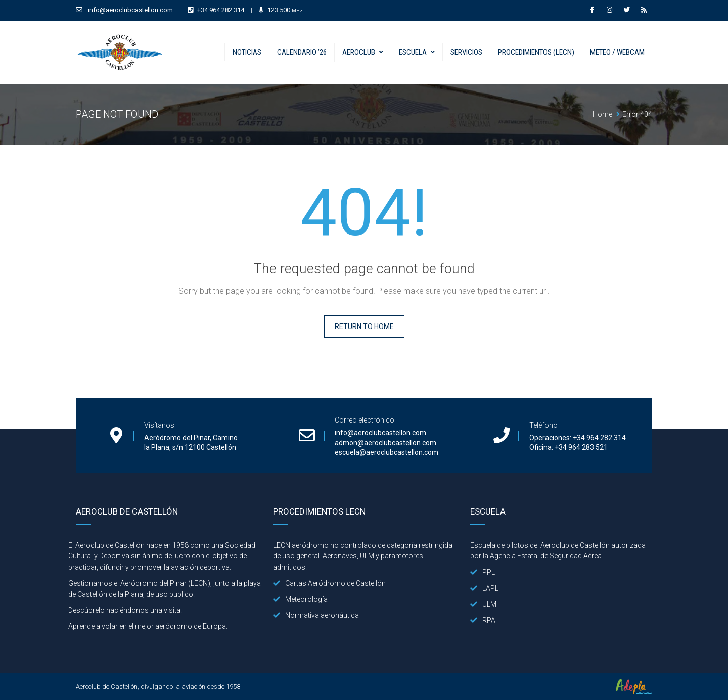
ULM (483, 604)
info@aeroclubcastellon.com (130, 10)
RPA (483, 620)
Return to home (364, 326)
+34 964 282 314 (221, 10)
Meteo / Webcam (617, 52)
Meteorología (300, 599)
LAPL (484, 588)
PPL (483, 572)
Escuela (413, 52)
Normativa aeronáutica (316, 615)
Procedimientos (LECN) (536, 52)
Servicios (466, 52)
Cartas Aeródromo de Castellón (329, 583)
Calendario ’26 (302, 52)
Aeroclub (359, 52)
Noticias (247, 52)
